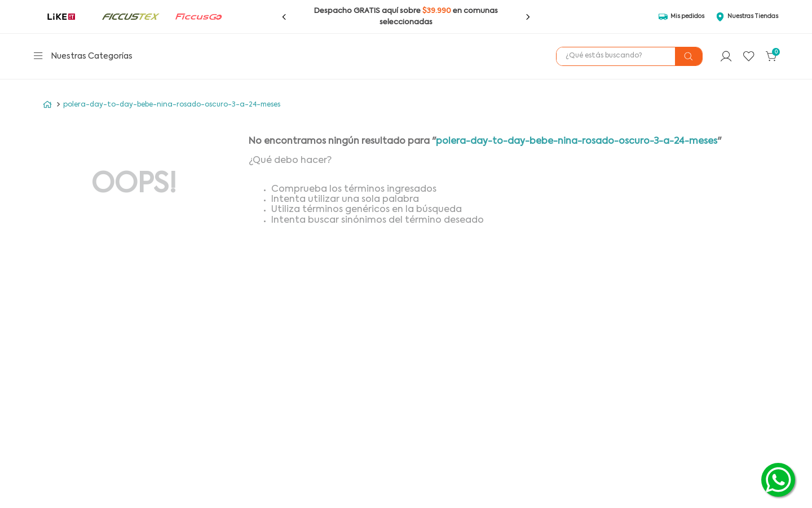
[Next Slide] (528, 17)
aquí (390, 11)
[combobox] (629, 56)
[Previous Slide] (284, 17)
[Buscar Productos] (689, 56)
